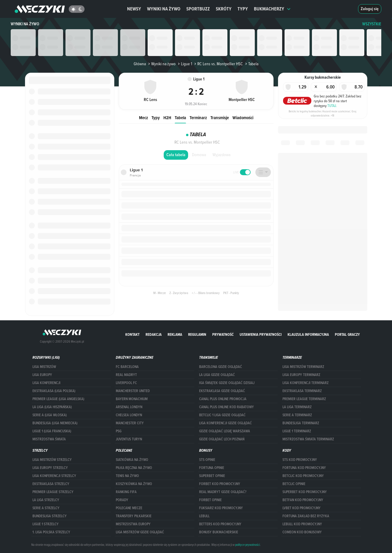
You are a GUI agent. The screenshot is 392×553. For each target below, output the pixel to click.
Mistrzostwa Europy (133, 524)
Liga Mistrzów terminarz (303, 367)
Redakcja (154, 334)
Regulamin (197, 334)
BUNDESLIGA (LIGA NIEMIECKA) (55, 423)
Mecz (143, 118)
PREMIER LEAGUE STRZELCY (53, 492)
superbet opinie (212, 476)
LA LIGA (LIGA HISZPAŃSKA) (52, 407)
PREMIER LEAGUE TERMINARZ (304, 399)
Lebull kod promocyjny (302, 524)
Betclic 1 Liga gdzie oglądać (222, 415)
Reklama (175, 334)
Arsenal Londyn (129, 407)
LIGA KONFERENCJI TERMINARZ (306, 383)
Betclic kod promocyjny (303, 476)
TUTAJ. (332, 105)
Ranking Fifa (126, 492)
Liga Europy (42, 375)
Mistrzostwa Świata (49, 439)
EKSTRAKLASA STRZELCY (51, 484)
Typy (243, 9)
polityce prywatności (247, 545)
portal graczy (347, 334)
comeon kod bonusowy (302, 532)
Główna (140, 64)
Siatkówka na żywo (132, 460)
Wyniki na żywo (164, 9)
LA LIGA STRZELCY (46, 500)
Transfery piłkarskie (134, 516)
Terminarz (198, 118)
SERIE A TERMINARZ (297, 415)
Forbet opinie (210, 500)
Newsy (134, 9)
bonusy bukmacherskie (219, 532)
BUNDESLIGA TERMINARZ (301, 423)
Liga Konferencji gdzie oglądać (225, 423)
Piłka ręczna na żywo (134, 468)
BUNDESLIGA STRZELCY (50, 516)
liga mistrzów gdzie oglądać (140, 532)
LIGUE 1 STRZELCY (46, 524)
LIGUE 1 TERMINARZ (297, 431)
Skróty (224, 9)
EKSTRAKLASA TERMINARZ (302, 391)
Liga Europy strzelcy (50, 468)
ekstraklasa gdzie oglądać (222, 391)
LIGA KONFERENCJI (46, 383)
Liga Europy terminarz (301, 375)
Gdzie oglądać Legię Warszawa (225, 431)
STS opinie (207, 460)
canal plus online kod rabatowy (227, 407)
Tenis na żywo (127, 476)
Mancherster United (133, 391)
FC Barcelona (127, 367)
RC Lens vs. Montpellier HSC (218, 64)
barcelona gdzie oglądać (221, 367)
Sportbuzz (198, 9)
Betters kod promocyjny (220, 524)
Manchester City (130, 423)
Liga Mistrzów (44, 367)
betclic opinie (294, 484)
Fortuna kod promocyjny (304, 468)
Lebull (204, 516)
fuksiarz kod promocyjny (221, 508)
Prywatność (223, 334)
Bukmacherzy (272, 9)
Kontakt (132, 334)
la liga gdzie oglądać (217, 375)
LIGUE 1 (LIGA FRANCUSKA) (52, 431)
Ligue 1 (184, 64)
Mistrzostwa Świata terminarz (308, 439)
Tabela (180, 118)
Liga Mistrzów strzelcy (52, 460)
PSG (119, 431)
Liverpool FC (126, 383)
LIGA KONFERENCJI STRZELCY (54, 476)
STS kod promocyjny (300, 460)
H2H (167, 118)
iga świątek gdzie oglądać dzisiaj (227, 383)
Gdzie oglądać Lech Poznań (222, 439)
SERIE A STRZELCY (46, 508)
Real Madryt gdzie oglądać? (223, 492)
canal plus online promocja (223, 399)
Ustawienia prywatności (261, 334)
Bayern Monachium (132, 399)
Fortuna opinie (212, 468)
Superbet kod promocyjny (305, 492)
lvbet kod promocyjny (302, 508)
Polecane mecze (129, 508)
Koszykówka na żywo (134, 484)
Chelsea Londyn (129, 415)
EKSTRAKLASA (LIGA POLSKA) (54, 391)
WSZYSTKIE (372, 24)
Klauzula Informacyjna (308, 334)
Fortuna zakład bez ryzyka (306, 516)
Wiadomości (243, 118)
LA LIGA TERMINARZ (297, 407)
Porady (122, 500)
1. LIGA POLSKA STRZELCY (51, 532)
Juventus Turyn (129, 439)
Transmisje (220, 118)
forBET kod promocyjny (220, 484)
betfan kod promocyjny (303, 500)
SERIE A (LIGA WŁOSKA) (50, 415)
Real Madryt (126, 375)
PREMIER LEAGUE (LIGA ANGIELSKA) (58, 399)
